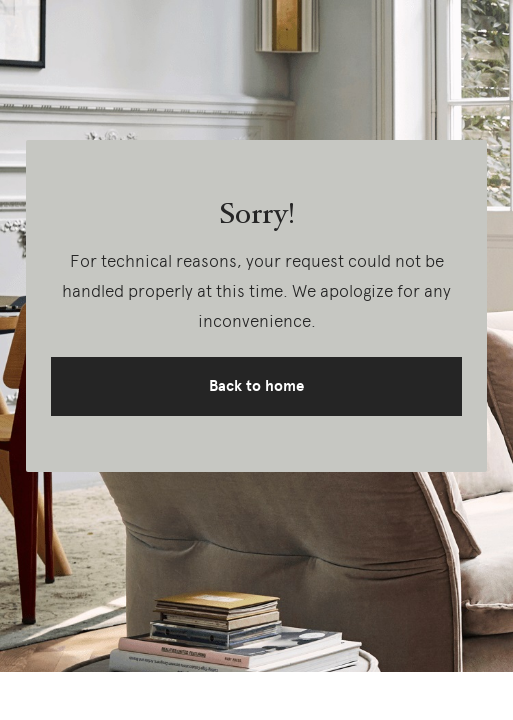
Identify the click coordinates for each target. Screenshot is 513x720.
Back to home (256, 386)
